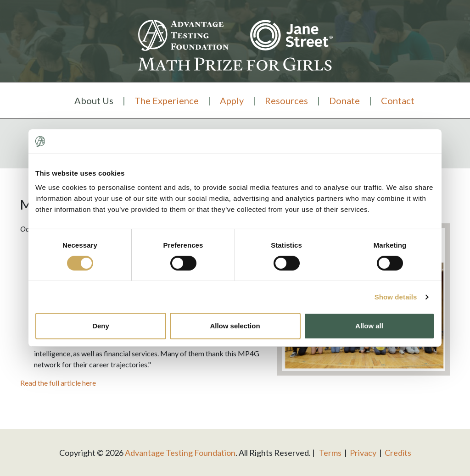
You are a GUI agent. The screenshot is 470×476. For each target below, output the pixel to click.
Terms (330, 453)
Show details (396, 297)
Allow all (369, 326)
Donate (344, 100)
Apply (232, 100)
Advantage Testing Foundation (180, 453)
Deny (101, 326)
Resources (286, 100)
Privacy (363, 453)
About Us (94, 100)
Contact (398, 100)
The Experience (167, 100)
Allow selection (235, 326)
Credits (398, 453)
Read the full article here (58, 383)
